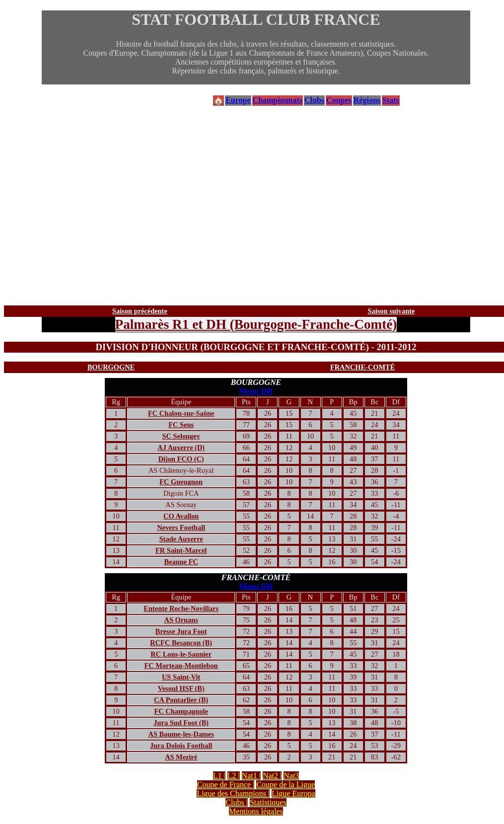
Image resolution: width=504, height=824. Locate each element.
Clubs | (237, 802)
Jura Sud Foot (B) (181, 723)
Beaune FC (181, 562)
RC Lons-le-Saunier (181, 654)
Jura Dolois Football (181, 746)
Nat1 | (251, 776)
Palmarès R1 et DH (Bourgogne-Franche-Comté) (256, 324)
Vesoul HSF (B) (181, 688)
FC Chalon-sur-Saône (181, 413)
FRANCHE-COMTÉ (362, 367)
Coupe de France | (226, 785)
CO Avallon (181, 516)
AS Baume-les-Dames (181, 734)
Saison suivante (392, 311)
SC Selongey (181, 436)
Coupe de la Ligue (286, 785)
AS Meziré (181, 757)
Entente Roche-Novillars (181, 608)
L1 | (219, 776)
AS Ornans (181, 620)
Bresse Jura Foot (181, 631)
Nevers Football (181, 527)
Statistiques (268, 802)
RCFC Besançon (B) (181, 643)
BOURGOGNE (111, 367)
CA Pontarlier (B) (181, 700)
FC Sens (181, 425)
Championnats (278, 100)
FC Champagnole (181, 711)
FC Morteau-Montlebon (181, 666)
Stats (391, 100)
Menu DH (256, 391)
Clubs (314, 100)
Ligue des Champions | (233, 793)
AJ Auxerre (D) (181, 448)
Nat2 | (272, 776)
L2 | (234, 776)
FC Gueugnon (181, 482)
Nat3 (291, 776)
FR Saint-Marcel (181, 550)
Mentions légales (256, 811)
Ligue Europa (293, 793)
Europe (238, 100)
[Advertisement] (256, 206)
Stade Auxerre (181, 539)
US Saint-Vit (181, 677)
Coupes (339, 100)
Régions (367, 100)
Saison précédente (140, 311)
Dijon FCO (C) (181, 459)
